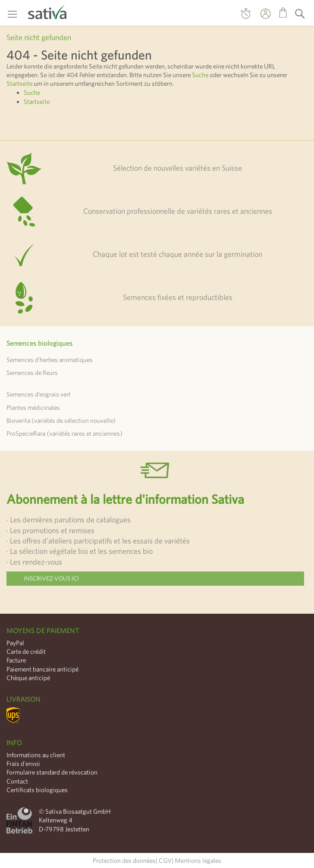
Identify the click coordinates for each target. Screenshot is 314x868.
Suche (200, 75)
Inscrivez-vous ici (51, 578)
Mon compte (257, 20)
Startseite (19, 83)
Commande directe (246, 16)
